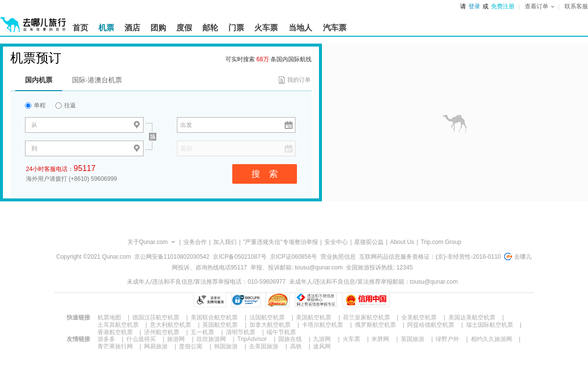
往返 (66, 105)
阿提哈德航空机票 (431, 325)
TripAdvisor (252, 339)
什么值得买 (141, 339)
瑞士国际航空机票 (490, 325)
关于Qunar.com (148, 242)
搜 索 (265, 174)
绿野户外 (447, 339)
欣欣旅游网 (211, 339)
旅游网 (176, 339)
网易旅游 (156, 346)
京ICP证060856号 (294, 257)
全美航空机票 (419, 317)
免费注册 (503, 6)
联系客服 (576, 6)
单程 (35, 105)
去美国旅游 (264, 346)
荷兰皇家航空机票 (367, 317)
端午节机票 (281, 332)
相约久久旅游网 (491, 339)
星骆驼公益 (369, 242)
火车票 (351, 339)
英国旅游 (413, 339)
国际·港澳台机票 (97, 80)
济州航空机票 (162, 332)
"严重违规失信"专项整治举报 (281, 242)
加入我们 (225, 242)
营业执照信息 (338, 257)
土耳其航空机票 (118, 325)
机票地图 (109, 317)
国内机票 (39, 80)
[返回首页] (33, 21)
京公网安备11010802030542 (172, 257)
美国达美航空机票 (472, 317)
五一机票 (202, 332)
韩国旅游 (226, 346)
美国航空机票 (314, 317)
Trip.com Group (441, 242)
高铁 (296, 346)
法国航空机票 (267, 317)
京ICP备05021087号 (239, 257)
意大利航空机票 (171, 325)
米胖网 (380, 339)
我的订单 (299, 80)
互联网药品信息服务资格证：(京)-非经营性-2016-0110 (430, 257)
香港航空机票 (115, 332)
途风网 (322, 346)
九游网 (322, 339)
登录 (474, 6)
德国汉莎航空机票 (156, 317)
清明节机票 (241, 332)
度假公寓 (191, 346)
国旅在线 (290, 339)
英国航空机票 (220, 325)
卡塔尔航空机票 (322, 325)
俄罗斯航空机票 (375, 325)
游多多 (106, 339)
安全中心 (336, 242)
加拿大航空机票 (270, 325)
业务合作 (195, 242)
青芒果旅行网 (115, 346)
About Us (402, 242)
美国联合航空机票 (214, 317)
